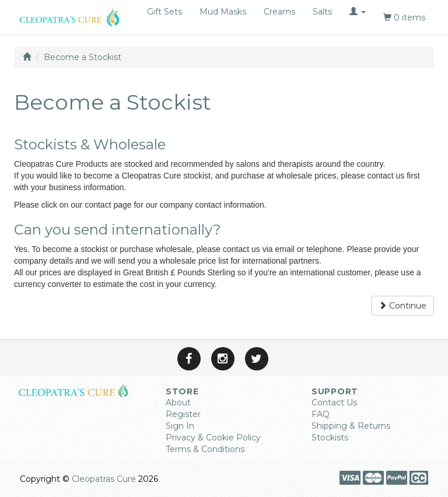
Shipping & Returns (351, 426)
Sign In (180, 426)
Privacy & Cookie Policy (213, 437)
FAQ (321, 414)
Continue (402, 306)
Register (183, 414)
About (178, 402)
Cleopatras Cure (104, 479)
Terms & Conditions (205, 449)
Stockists (330, 437)
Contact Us (334, 402)
